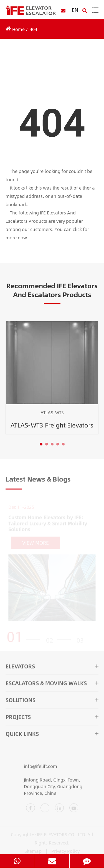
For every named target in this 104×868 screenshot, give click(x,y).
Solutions (52, 701)
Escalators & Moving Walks (52, 684)
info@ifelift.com (31, 768)
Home (18, 29)
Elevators (52, 667)
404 (33, 29)
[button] (41, 444)
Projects (52, 718)
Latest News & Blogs (38, 480)
